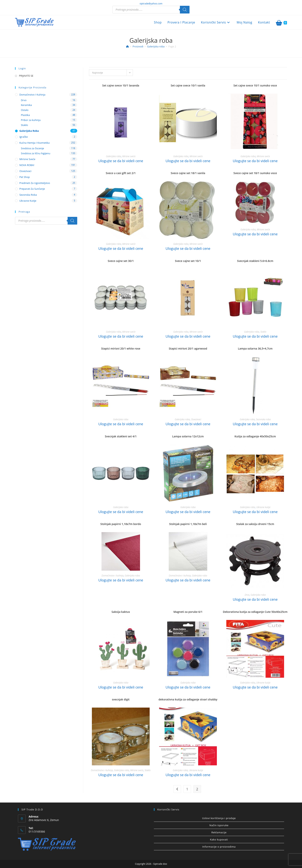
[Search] (185, 10)
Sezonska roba (263, 419)
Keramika (26, 105)
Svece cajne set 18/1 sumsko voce (255, 173)
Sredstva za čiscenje (32, 148)
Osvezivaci (196, 419)
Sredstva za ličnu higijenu (36, 153)
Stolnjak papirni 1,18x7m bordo (121, 524)
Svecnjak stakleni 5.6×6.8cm (255, 261)
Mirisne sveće (129, 156)
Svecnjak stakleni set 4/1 (121, 436)
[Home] (127, 46)
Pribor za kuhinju (31, 120)
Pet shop (24, 177)
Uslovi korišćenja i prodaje (219, 818)
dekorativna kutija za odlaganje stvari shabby (188, 699)
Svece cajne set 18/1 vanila (188, 173)
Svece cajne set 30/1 (121, 261)
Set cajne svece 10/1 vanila (188, 85)
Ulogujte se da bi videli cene (121, 161)
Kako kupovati (219, 839)
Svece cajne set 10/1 (188, 261)
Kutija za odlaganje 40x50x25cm (255, 436)
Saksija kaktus (121, 612)
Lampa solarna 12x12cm (188, 436)
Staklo (263, 332)
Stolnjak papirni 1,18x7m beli (188, 524)
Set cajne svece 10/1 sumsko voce (255, 85)
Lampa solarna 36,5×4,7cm (255, 348)
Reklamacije (219, 832)
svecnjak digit (121, 699)
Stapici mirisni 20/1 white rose (121, 348)
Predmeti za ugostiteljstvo (35, 183)
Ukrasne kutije (263, 507)
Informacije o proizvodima (219, 847)
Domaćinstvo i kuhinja (112, 576)
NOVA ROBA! (27, 165)
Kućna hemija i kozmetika (34, 143)
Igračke (23, 137)
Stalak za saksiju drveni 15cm (255, 524)
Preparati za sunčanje (32, 189)
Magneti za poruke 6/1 (188, 612)
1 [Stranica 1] (187, 789)
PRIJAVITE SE (26, 76)
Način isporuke (219, 825)
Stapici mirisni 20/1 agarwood (188, 348)
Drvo (247, 595)
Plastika (25, 115)
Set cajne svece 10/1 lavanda (121, 85)
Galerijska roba (114, 156)
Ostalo (25, 110)
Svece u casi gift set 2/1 (121, 173)
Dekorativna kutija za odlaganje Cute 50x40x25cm (255, 612)
